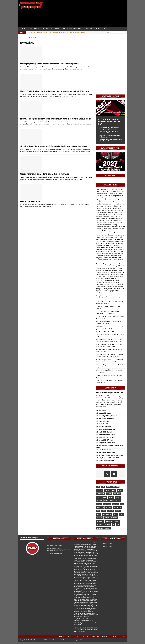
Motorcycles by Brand (71, 29)
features (99, 501)
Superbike (114, 518)
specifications (107, 514)
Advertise (61, 636)
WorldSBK (100, 528)
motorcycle (117, 507)
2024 (108, 487)
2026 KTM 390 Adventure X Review (105, 461)
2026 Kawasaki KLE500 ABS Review (105, 440)
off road (110, 511)
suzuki (117, 521)
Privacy (77, 636)
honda (99, 504)
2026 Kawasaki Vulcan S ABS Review (105, 429)
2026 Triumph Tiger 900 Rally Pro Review (106, 416)
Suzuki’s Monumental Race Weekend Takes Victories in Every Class (45, 174)
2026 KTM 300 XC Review (102, 421)
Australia (100, 490)
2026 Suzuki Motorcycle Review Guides (110, 393)
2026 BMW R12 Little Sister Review (105, 419)
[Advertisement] (87, 14)
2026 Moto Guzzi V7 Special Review (105, 453)
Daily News (33, 29)
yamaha (108, 528)
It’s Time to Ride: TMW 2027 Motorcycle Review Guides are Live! (109, 122)
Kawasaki (116, 504)
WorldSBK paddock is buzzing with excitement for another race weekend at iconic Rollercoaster (55, 91)
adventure (115, 487)
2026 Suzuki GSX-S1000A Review (105, 432)
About (69, 636)
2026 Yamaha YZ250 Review (103, 413)
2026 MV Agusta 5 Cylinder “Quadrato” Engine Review (110, 455)
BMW (114, 490)
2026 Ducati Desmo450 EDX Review (105, 435)
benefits (107, 490)
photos (118, 511)
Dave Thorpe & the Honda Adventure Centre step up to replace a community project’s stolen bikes (110, 334)
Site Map (123, 636)
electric (111, 497)
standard (100, 518)
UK (114, 525)
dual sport (117, 494)
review (99, 514)
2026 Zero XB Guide (101, 410)
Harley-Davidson (115, 501)
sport (121, 514)
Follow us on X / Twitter (107, 543)
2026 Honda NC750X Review (103, 450)
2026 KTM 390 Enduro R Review (55, 546)
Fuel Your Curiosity (110, 388)
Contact (115, 636)
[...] (105, 406)
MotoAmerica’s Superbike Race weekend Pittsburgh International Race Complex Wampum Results (56, 119)
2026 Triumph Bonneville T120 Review (106, 437)
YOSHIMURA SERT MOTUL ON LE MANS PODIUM (85, 627)
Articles (23, 29)
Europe (118, 497)
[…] (82, 69)
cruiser (109, 494)
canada (120, 490)
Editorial (85, 636)
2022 (98, 487)
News (104, 511)
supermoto (100, 521)
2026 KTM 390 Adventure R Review (55, 551)
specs (115, 514)
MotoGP (109, 507)
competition (100, 494)
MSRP (98, 511)
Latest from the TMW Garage (110, 96)
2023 (103, 487)
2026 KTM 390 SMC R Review (54, 548)
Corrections (95, 636)
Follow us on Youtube (107, 546)
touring (108, 525)
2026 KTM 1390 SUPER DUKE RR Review (57, 543)
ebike (105, 497)
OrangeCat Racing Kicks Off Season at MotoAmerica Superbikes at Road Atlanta (84, 620)
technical (100, 525)
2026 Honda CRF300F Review (103, 427)
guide (106, 501)
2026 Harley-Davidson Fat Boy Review (106, 443)
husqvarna (107, 504)
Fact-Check (105, 636)
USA (118, 525)
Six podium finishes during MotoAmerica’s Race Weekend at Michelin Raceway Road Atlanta (53, 146)
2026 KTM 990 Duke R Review (103, 424)
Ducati (99, 497)
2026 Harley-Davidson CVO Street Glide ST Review (109, 458)
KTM (122, 504)
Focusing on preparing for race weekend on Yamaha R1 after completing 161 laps (50, 64)
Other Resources (91, 29)
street (107, 518)
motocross (100, 507)
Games (105, 29)
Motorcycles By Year (50, 29)
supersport (109, 521)
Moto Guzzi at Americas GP (30, 201)
